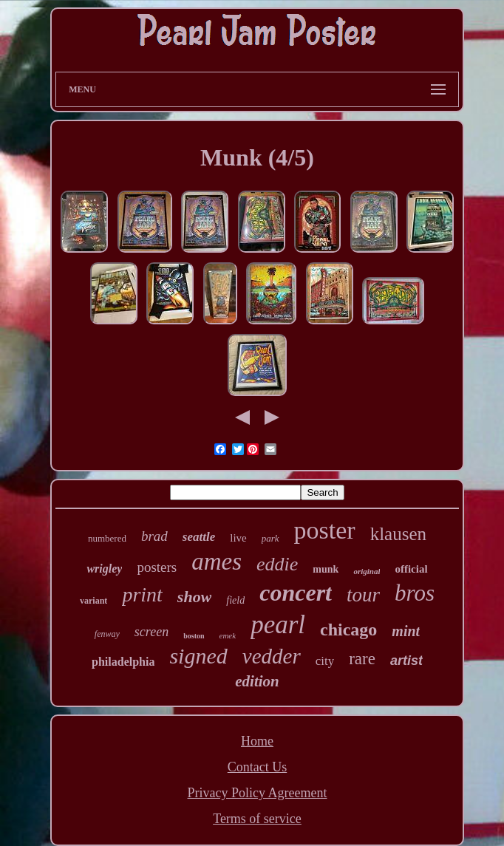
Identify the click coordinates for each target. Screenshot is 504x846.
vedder (272, 656)
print (142, 594)
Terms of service (257, 819)
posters (157, 567)
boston (194, 636)
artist (406, 661)
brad (154, 536)
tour (363, 595)
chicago (348, 630)
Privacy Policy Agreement (258, 793)
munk (326, 569)
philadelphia (123, 662)
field (235, 600)
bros (415, 593)
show (194, 597)
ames (217, 562)
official (411, 569)
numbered (107, 538)
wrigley (104, 569)
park (270, 538)
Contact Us (258, 767)
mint (406, 631)
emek (228, 635)
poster (325, 530)
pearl (278, 625)
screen (151, 632)
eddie (277, 564)
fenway (107, 634)
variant (93, 601)
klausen (398, 534)
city (325, 661)
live (238, 538)
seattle (199, 537)
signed (198, 656)
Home (257, 741)
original (367, 571)
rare (362, 659)
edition (257, 681)
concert (296, 593)
